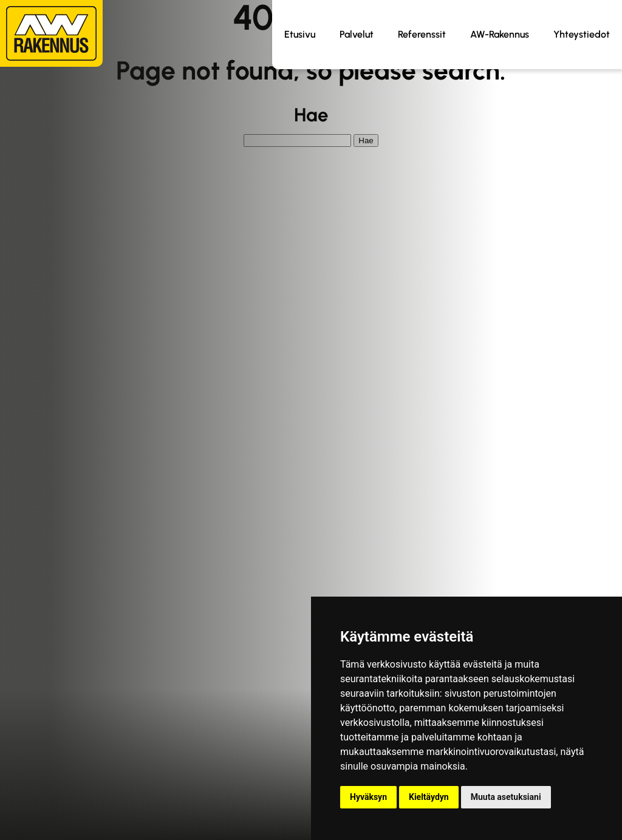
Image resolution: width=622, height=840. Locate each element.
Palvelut (357, 34)
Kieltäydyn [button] (429, 797)
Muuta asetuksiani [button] (506, 797)
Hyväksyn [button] (368, 797)
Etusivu (300, 34)
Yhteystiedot (582, 34)
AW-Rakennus (500, 34)
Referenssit (422, 34)
